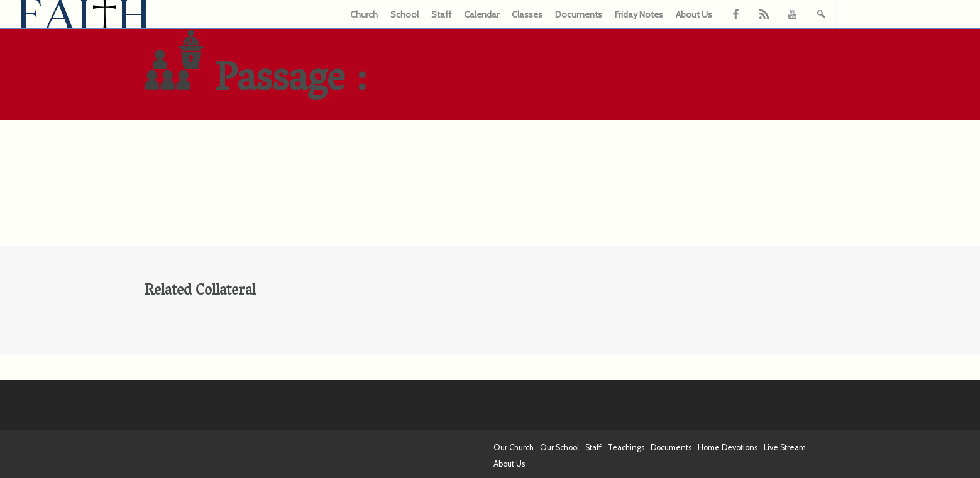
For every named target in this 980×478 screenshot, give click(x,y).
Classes (527, 14)
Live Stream (785, 448)
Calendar (482, 14)
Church (364, 14)
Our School (559, 448)
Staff (441, 14)
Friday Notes (639, 14)
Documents (579, 14)
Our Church (514, 448)
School (405, 14)
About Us (694, 14)
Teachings (626, 448)
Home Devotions (728, 448)
